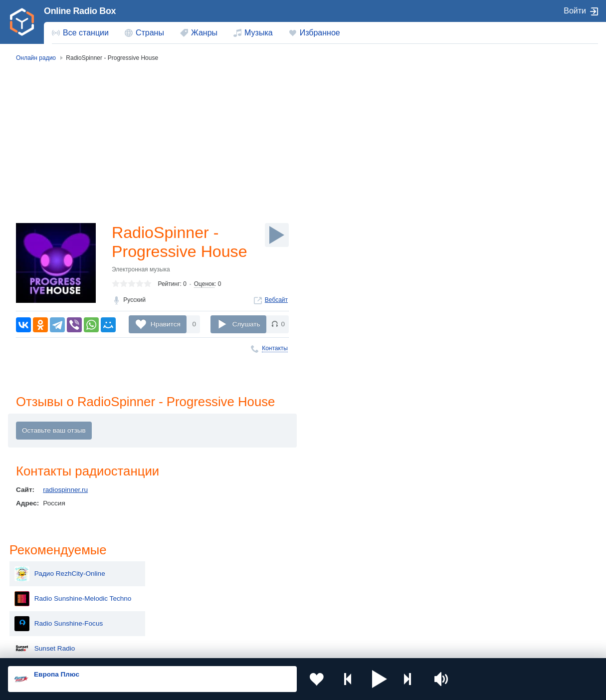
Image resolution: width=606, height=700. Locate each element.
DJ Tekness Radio (505, 328)
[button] (380, 679)
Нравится (166, 324)
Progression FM (501, 204)
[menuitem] (80, 33)
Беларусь (40, 619)
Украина (156, 569)
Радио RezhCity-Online (513, 104)
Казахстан (395, 569)
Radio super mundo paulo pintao (526, 278)
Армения (275, 585)
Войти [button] (575, 11)
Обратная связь (304, 647)
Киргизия (40, 585)
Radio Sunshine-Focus (512, 154)
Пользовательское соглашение (132, 647)
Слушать (246, 324)
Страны (150, 33)
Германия (394, 619)
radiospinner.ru (65, 490)
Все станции (86, 33)
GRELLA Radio (500, 229)
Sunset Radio (498, 179)
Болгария (393, 585)
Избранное (320, 33)
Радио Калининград (508, 303)
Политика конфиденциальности (229, 647)
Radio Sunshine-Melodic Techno (526, 129)
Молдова (275, 569)
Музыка (259, 33)
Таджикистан (163, 585)
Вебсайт (276, 300)
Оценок (204, 284)
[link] (22, 22)
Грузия (154, 619)
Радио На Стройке (506, 253)
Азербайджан (282, 619)
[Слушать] (277, 235)
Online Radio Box (80, 11)
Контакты (275, 348)
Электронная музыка (141, 269)
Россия (37, 569)
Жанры (204, 33)
